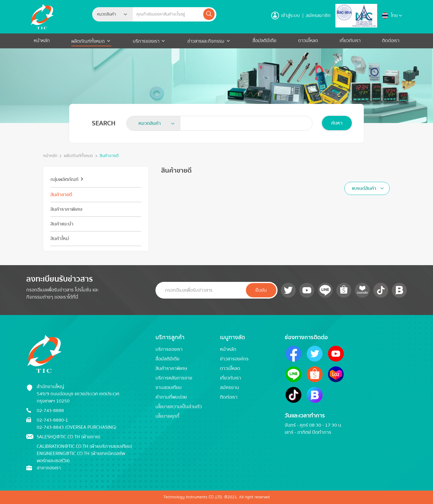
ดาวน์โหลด (308, 41)
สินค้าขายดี (109, 156)
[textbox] (108, 14)
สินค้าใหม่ (60, 239)
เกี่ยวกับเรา (350, 41)
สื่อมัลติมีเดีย (264, 41)
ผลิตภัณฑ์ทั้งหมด (89, 41)
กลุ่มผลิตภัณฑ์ (64, 179)
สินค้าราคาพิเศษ (66, 209)
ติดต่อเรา (391, 41)
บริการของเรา (146, 41)
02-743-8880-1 (52, 420)
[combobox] (113, 14)
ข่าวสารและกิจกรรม (206, 41)
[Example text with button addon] (168, 14)
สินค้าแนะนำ (62, 224)
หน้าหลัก (42, 41)
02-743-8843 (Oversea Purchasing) (77, 427)
